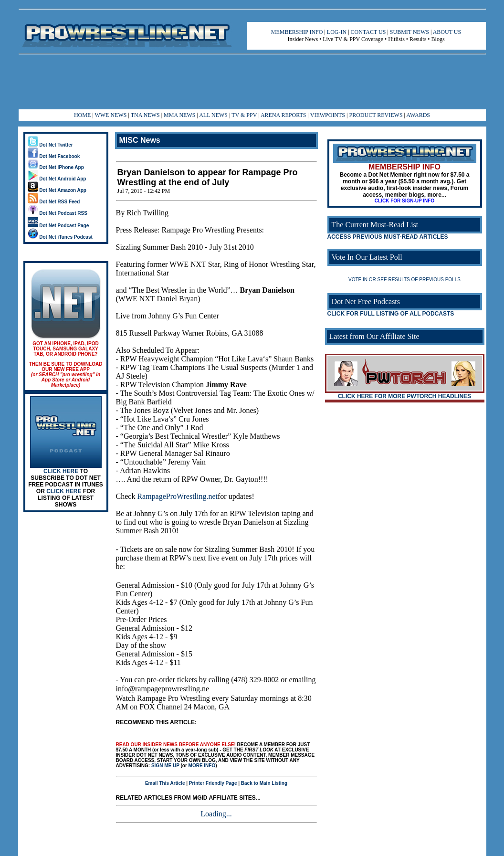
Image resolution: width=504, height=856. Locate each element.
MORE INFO (202, 766)
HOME (82, 115)
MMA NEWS (179, 115)
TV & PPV (245, 115)
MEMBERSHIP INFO (297, 32)
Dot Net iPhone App (56, 167)
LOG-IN (337, 32)
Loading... (216, 814)
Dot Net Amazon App (57, 190)
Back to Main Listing (264, 783)
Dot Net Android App (57, 179)
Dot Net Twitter (50, 145)
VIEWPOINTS (328, 115)
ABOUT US (447, 32)
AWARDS (418, 115)
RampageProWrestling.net (177, 496)
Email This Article (165, 783)
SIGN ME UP (165, 766)
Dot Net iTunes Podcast (60, 237)
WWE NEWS (110, 115)
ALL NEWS (213, 115)
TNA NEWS (145, 115)
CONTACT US (368, 32)
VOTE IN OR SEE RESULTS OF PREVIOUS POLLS (404, 280)
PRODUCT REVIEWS (376, 115)
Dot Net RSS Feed (54, 202)
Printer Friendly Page (213, 783)
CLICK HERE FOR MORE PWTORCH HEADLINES (404, 396)
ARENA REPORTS (283, 115)
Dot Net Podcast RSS (58, 213)
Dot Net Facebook (54, 156)
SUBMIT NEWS (409, 32)
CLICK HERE (61, 471)
